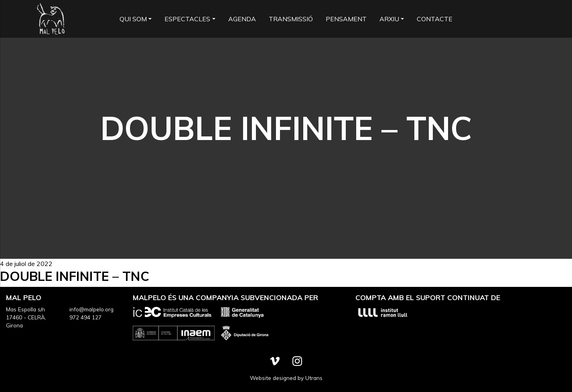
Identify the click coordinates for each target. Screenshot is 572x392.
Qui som (133, 19)
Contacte (435, 19)
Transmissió (291, 19)
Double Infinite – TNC (75, 276)
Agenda (242, 19)
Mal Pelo (50, 19)
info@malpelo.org (91, 309)
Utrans (314, 378)
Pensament (346, 19)
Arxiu (389, 19)
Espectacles (187, 19)
